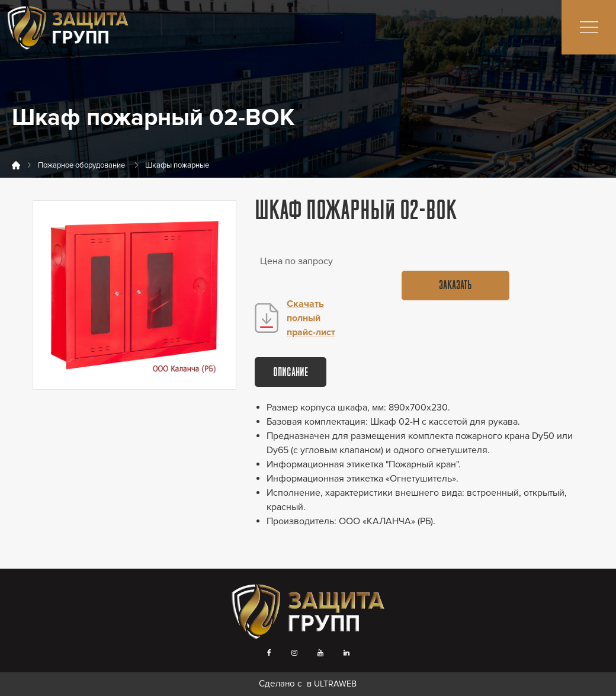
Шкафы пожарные (177, 165)
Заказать (455, 286)
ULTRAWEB (335, 684)
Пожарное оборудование (81, 165)
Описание (291, 373)
